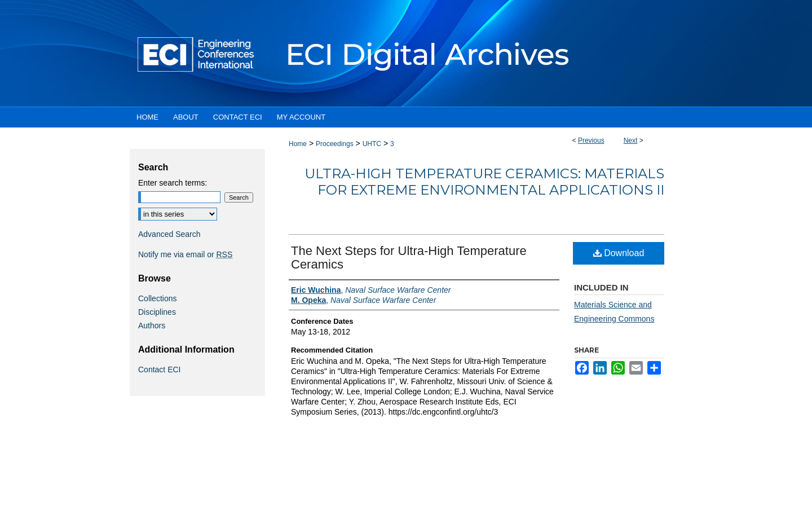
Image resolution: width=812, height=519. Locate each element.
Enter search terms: (173, 183)
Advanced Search (169, 234)
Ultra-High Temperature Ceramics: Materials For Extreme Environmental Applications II (484, 182)
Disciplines (157, 312)
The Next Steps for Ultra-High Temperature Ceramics (409, 258)
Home (298, 144)
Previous (591, 140)
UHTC (372, 144)
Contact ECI (159, 370)
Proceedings (335, 144)
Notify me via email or (185, 254)
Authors (152, 326)
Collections (157, 298)
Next (631, 140)
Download (619, 253)
